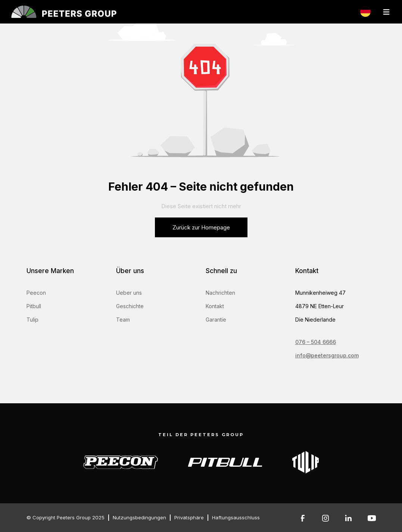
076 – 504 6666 (316, 342)
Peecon (36, 293)
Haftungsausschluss (236, 517)
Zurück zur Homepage (201, 227)
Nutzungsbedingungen (139, 517)
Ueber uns (129, 293)
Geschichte (130, 306)
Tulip (32, 320)
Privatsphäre (189, 517)
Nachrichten (220, 293)
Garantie (216, 320)
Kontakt (215, 306)
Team (123, 320)
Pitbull (34, 306)
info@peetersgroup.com (327, 355)
